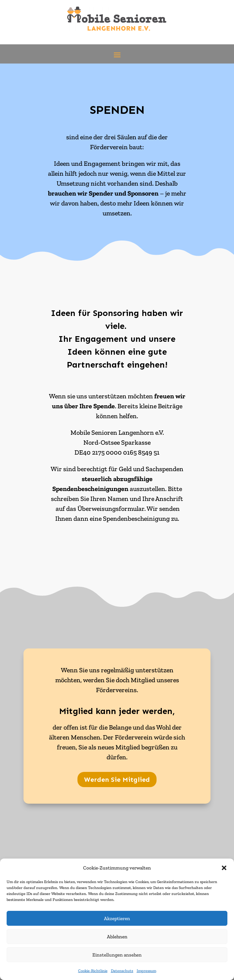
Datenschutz (122, 971)
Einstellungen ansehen (117, 955)
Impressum (146, 971)
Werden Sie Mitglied (117, 780)
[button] (224, 868)
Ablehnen (117, 937)
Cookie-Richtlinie (93, 971)
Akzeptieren (117, 918)
